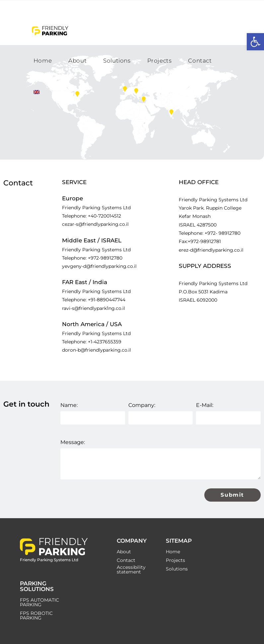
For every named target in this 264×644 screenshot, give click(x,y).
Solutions (177, 569)
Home (173, 552)
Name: (69, 405)
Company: (142, 405)
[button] (255, 42)
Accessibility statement (131, 570)
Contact (126, 560)
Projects (175, 560)
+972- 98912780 (223, 233)
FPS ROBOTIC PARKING (36, 616)
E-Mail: (205, 405)
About (124, 552)
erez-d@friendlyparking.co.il (211, 250)
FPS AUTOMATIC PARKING (39, 602)
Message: (73, 442)
